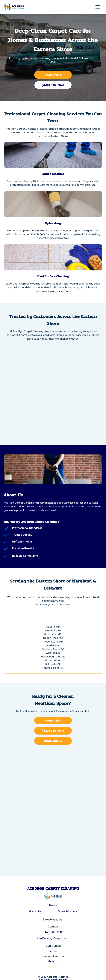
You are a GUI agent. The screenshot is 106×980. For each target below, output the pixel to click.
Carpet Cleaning (53, 174)
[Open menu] (98, 7)
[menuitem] (53, 952)
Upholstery (53, 223)
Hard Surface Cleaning (53, 276)
